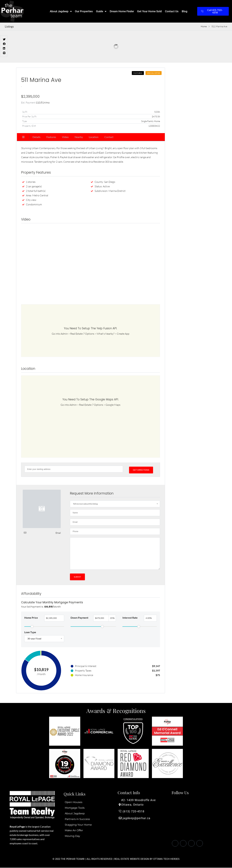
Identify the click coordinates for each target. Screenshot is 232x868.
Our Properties (84, 11)
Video (65, 137)
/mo (43, 103)
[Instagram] (200, 844)
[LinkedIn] (191, 844)
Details (36, 137)
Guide (101, 11)
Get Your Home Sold (149, 11)
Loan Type (30, 632)
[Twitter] (183, 844)
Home (204, 26)
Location (94, 137)
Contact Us (172, 11)
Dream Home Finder (122, 11)
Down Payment (79, 617)
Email (58, 532)
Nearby (79, 137)
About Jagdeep (61, 11)
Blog (185, 11)
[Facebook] (175, 844)
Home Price (31, 617)
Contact (109, 137)
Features (51, 137)
